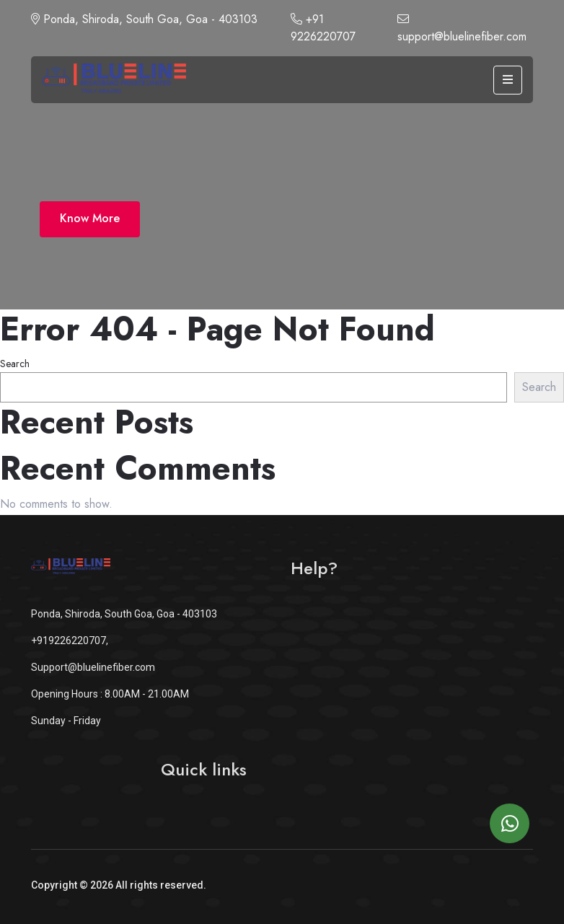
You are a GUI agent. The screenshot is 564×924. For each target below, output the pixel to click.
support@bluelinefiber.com (462, 29)
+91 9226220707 (323, 28)
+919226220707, (70, 641)
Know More (90, 218)
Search (15, 364)
